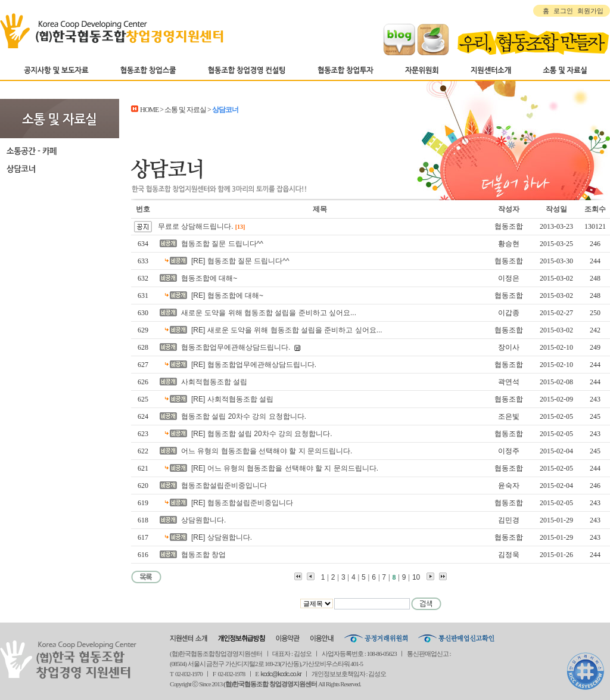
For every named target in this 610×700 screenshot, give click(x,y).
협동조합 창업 (203, 555)
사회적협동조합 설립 (214, 382)
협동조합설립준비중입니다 (224, 486)
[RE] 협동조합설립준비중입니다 (242, 503)
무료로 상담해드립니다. (196, 226)
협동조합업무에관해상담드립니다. (236, 347)
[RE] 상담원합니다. (222, 537)
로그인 (563, 11)
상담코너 (60, 169)
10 (416, 577)
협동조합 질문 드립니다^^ (222, 244)
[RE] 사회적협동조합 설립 (232, 399)
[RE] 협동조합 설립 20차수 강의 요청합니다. (262, 434)
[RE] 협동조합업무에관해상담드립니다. (254, 365)
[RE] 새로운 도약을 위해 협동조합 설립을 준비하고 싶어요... (287, 330)
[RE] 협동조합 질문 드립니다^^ (240, 261)
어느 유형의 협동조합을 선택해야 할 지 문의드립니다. (267, 451)
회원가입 (590, 11)
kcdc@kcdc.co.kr (281, 674)
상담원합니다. (203, 520)
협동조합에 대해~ (209, 278)
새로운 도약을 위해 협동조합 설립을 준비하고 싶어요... (269, 313)
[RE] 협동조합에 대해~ (227, 295)
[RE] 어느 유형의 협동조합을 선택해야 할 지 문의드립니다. (285, 468)
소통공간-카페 (60, 151)
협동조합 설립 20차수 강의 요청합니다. (244, 416)
